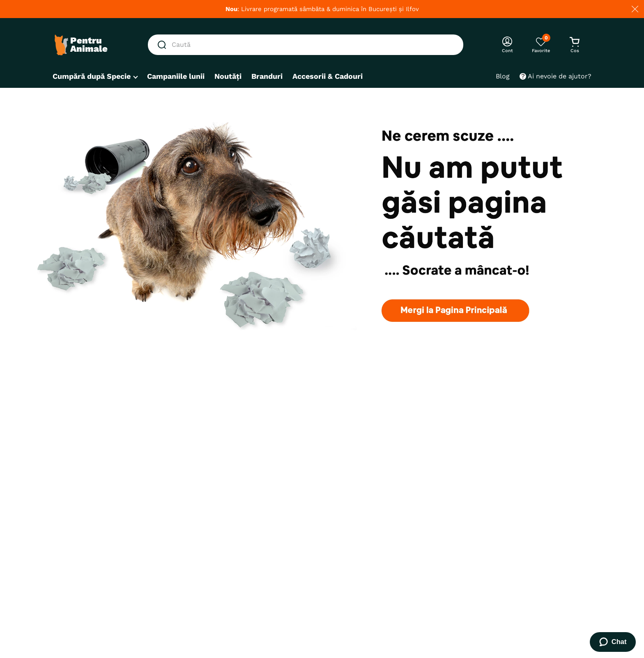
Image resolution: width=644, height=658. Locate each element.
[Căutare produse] (163, 45)
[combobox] (306, 45)
